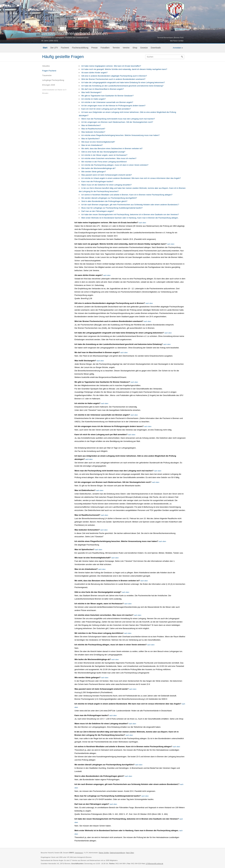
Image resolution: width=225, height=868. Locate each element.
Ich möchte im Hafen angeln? (93, 99)
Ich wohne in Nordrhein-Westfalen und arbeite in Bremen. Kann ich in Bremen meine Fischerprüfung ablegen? (127, 195)
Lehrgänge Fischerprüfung (53, 80)
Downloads (156, 48)
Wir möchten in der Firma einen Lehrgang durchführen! (104, 162)
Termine (116, 48)
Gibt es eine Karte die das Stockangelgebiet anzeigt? (103, 152)
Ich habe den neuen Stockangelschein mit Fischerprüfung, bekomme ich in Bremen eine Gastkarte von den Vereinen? (130, 214)
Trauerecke (47, 75)
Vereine (126, 48)
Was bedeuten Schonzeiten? (93, 132)
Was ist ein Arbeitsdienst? (92, 145)
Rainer (60, 90)
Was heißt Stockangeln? (91, 92)
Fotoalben (105, 48)
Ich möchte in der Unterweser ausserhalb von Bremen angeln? (107, 102)
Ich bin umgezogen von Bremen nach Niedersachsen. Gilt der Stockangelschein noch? (117, 122)
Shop (135, 48)
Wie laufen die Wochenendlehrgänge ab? (98, 168)
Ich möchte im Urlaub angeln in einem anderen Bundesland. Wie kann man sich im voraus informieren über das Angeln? (131, 178)
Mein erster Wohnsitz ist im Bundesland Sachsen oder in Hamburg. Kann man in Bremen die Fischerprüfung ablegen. (130, 218)
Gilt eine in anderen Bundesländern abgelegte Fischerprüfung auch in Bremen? (114, 76)
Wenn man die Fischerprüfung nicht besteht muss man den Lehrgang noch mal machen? (118, 119)
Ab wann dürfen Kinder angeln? (94, 73)
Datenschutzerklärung (117, 853)
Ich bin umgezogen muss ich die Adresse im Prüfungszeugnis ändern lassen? (113, 106)
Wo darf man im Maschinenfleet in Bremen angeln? (103, 89)
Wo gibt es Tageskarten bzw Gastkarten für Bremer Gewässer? (107, 96)
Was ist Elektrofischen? (91, 125)
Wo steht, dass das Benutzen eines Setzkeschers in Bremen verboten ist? (112, 148)
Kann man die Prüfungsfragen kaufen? (97, 181)
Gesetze (144, 48)
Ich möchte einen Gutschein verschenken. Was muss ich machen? (109, 158)
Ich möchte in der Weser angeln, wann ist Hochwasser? (104, 155)
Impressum (79, 853)
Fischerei (65, 48)
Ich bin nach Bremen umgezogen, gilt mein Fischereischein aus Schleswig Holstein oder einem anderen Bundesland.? (130, 205)
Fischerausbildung (80, 48)
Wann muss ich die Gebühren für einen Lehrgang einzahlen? (106, 185)
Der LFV (54, 48)
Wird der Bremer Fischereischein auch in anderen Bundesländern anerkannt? (113, 79)
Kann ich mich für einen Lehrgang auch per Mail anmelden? (106, 109)
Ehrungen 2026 (49, 85)
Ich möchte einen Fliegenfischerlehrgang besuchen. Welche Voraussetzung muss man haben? (120, 135)
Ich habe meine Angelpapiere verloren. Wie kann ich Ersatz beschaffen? (111, 66)
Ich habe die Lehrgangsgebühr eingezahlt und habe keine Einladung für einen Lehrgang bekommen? (123, 82)
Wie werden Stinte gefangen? (94, 172)
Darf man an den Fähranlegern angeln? (98, 211)
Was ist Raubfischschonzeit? (93, 129)
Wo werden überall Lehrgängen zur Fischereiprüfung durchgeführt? (109, 198)
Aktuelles (46, 66)
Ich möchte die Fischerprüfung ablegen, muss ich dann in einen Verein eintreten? (115, 165)
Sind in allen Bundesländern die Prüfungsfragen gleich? (104, 201)
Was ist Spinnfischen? (90, 139)
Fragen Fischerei (49, 71)
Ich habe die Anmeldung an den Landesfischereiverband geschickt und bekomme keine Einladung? (122, 86)
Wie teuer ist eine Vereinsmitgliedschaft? (98, 142)
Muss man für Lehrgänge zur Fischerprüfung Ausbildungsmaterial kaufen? (112, 208)
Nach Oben (130, 853)
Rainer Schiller (104, 853)
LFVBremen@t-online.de (154, 864)
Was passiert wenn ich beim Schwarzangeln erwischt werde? (107, 175)
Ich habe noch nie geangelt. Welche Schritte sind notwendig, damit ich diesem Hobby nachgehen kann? (124, 69)
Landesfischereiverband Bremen (75, 33)
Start (45, 48)
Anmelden (177, 48)
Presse (94, 48)
